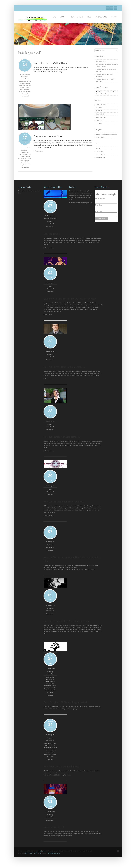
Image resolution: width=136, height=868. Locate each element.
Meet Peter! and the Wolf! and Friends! (51, 63)
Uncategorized (26, 75)
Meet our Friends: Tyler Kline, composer (62, 437)
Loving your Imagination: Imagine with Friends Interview (70, 299)
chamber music (50, 679)
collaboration (22, 85)
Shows (114, 17)
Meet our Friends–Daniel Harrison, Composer (64, 367)
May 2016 (99, 108)
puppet (27, 161)
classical (27, 83)
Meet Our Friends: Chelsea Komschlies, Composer (67, 621)
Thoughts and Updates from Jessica (106, 134)
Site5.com (42, 851)
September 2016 (101, 105)
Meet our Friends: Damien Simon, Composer (64, 501)
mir (20, 88)
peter (23, 88)
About (64, 17)
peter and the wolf (50, 690)
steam (21, 92)
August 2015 (100, 120)
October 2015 (100, 114)
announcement (26, 81)
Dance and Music (101, 61)
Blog (89, 17)
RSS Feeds (116, 8)
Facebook (108, 8)
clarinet (52, 684)
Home (54, 17)
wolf (27, 94)
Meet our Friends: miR (54, 827)
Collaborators (101, 17)
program (28, 88)
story (24, 92)
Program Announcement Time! (48, 136)
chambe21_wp (25, 79)
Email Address (100, 199)
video (23, 94)
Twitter (112, 8)
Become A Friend (77, 17)
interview (29, 85)
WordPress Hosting (54, 853)
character (22, 83)
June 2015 (99, 123)
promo (21, 90)
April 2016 (99, 111)
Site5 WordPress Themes (33, 853)
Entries (100, 151)
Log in (98, 148)
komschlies (22, 159)
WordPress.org (100, 157)
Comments (101, 154)
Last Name (99, 211)
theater (28, 92)
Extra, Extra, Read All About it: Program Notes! (65, 702)
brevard (52, 677)
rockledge (27, 90)
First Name (99, 205)
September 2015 (101, 117)
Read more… (39, 151)
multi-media (52, 688)
